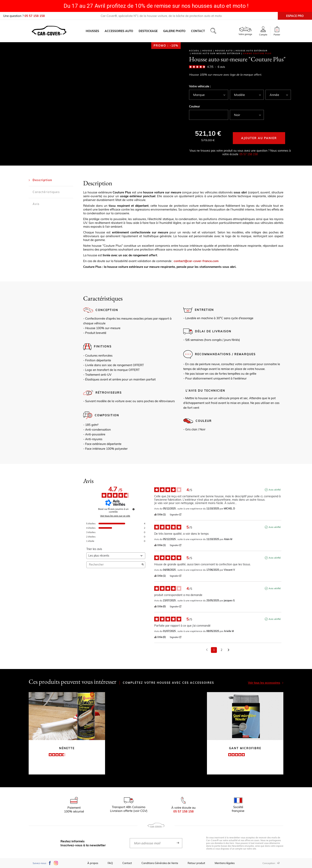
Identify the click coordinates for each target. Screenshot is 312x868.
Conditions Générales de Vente (160, 863)
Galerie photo (174, 31)
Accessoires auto (119, 31)
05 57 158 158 (249, 154)
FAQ (110, 863)
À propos (93, 863)
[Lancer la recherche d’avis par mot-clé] (143, 565)
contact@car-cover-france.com (196, 261)
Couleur (195, 106)
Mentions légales (225, 863)
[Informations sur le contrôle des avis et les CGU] (134, 509)
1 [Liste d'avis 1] (214, 650)
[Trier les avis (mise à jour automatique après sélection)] (116, 556)
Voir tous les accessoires (266, 683)
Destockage (148, 31)
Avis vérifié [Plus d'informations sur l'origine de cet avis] (275, 490)
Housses (92, 31)
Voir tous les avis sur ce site (115, 516)
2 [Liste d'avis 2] (221, 650)
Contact (198, 31)
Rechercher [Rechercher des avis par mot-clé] (114, 565)
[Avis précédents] (207, 650)
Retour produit (196, 863)
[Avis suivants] (229, 650)
